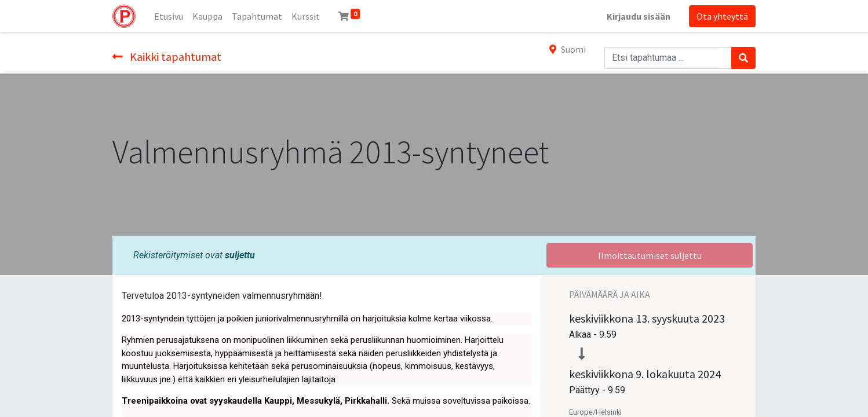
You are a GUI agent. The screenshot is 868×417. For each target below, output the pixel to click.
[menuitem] (169, 16)
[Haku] (743, 58)
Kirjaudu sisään (639, 16)
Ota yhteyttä (722, 16)
